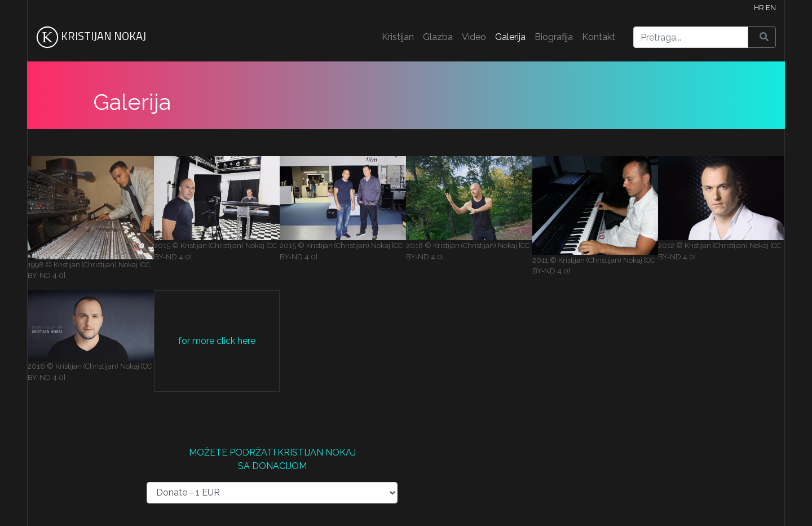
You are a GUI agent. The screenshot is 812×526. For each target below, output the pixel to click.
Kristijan (398, 37)
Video (474, 37)
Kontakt (599, 37)
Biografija (554, 37)
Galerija (510, 37)
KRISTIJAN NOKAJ (91, 37)
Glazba (438, 37)
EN (771, 8)
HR (759, 8)
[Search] (691, 37)
